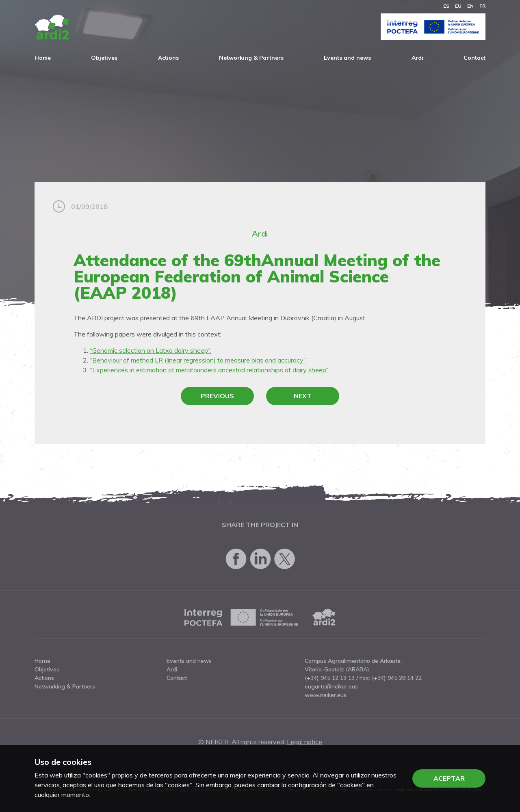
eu (458, 6)
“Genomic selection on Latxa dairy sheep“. (150, 350)
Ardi (417, 58)
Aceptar (449, 778)
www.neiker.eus (326, 695)
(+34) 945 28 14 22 (397, 678)
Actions (168, 58)
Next (303, 396)
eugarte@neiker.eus (331, 686)
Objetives (104, 58)
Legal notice (304, 742)
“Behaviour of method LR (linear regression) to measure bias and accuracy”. (198, 360)
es (446, 6)
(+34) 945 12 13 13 (330, 678)
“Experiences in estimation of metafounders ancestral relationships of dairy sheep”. (209, 370)
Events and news (347, 58)
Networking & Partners (251, 58)
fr (482, 6)
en (470, 6)
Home (43, 58)
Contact (474, 58)
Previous (217, 396)
